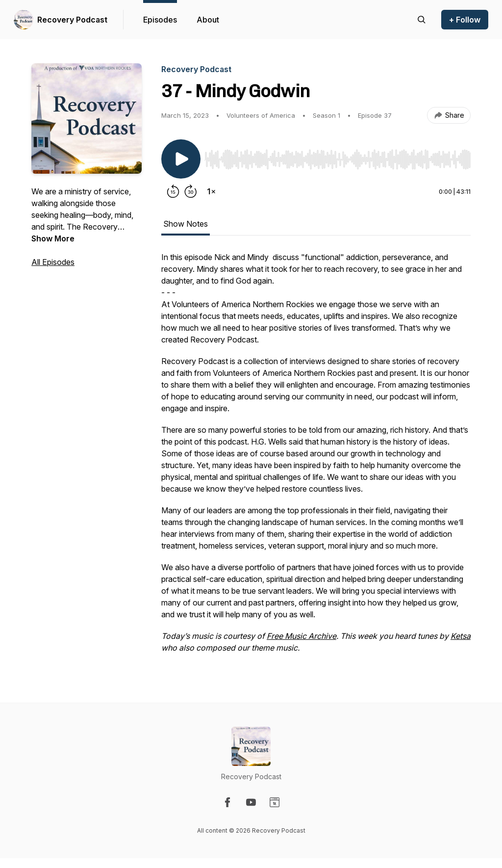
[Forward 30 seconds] (191, 191)
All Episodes (53, 262)
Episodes (160, 20)
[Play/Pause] (181, 159)
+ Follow (465, 20)
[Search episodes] (422, 20)
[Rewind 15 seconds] (173, 191)
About (208, 20)
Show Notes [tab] (186, 224)
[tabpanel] (316, 457)
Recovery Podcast (72, 20)
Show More (53, 238)
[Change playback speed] (211, 191)
